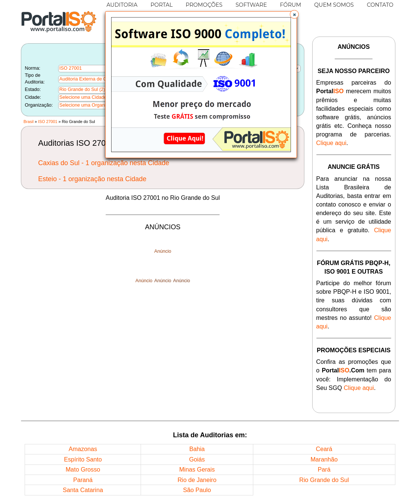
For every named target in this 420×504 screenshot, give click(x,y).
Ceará (324, 449)
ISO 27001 (48, 122)
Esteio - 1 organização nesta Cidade (92, 179)
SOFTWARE (251, 5)
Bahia (197, 449)
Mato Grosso (83, 469)
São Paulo (197, 490)
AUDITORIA (122, 5)
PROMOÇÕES (204, 5)
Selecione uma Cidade (83, 97)
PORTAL (161, 5)
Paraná (83, 480)
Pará (324, 469)
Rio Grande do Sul (324, 480)
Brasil (29, 122)
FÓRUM (291, 5)
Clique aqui (331, 143)
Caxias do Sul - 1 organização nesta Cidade (104, 163)
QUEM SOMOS (334, 5)
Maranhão (324, 459)
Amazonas (83, 449)
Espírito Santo (83, 459)
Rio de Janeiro (197, 480)
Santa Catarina (83, 490)
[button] (294, 15)
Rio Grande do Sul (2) (82, 89)
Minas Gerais (197, 469)
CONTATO (380, 5)
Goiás (197, 459)
